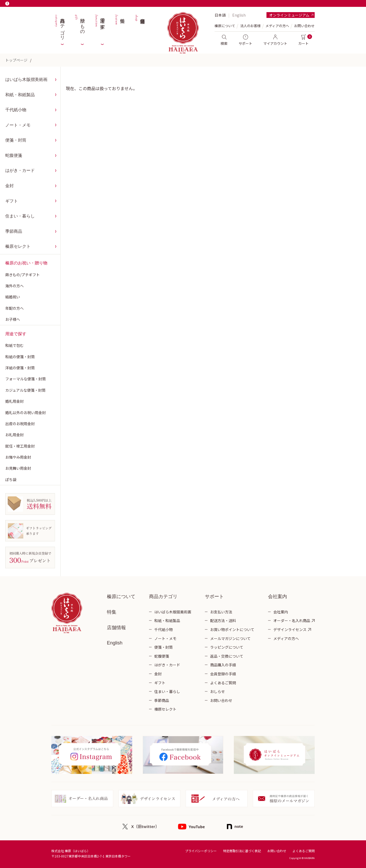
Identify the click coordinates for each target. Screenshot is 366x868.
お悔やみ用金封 (18, 457)
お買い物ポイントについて (232, 629)
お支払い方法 (221, 612)
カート (303, 40)
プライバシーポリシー (201, 851)
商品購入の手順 (223, 665)
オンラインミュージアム (289, 15)
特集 (120, 26)
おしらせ (217, 691)
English (239, 15)
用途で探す (100, 26)
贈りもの (80, 26)
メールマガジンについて (230, 638)
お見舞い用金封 (18, 468)
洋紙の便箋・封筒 (20, 368)
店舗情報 (140, 26)
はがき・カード (20, 170)
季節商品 (14, 231)
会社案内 (281, 612)
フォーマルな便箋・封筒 (26, 379)
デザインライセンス (290, 629)
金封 (9, 186)
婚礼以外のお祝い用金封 (26, 413)
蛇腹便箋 (14, 155)
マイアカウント (275, 40)
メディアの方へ (277, 26)
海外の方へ (14, 286)
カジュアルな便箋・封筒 (25, 390)
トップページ (16, 60)
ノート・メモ (18, 125)
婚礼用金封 (14, 401)
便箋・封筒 (16, 140)
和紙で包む (14, 345)
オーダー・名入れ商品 (292, 620)
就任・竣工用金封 (20, 446)
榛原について (121, 597)
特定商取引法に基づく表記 (242, 851)
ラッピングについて (227, 647)
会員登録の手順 (223, 674)
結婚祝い (13, 297)
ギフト (12, 201)
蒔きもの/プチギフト (23, 275)
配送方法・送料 (223, 620)
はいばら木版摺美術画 (26, 79)
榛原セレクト (18, 246)
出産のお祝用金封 (20, 424)
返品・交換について (227, 656)
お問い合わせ (304, 26)
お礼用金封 (14, 435)
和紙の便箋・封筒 (20, 357)
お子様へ (13, 319)
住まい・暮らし (20, 216)
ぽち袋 (11, 479)
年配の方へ (14, 308)
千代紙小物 (16, 110)
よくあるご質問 (223, 683)
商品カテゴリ (60, 26)
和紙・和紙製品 (20, 95)
